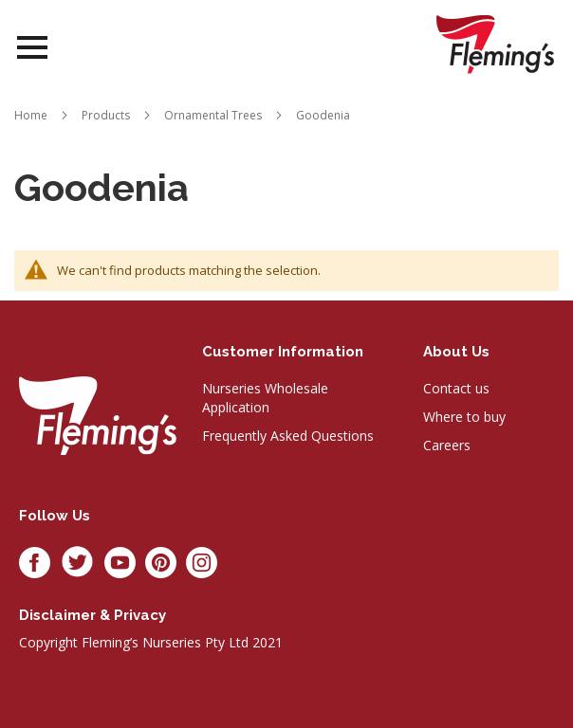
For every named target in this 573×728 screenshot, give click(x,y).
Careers (447, 445)
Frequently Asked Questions (288, 436)
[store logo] (495, 44)
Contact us (456, 388)
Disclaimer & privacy (92, 615)
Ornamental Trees (213, 115)
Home (31, 115)
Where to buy (464, 417)
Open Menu (32, 48)
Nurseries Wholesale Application (265, 398)
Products (106, 115)
